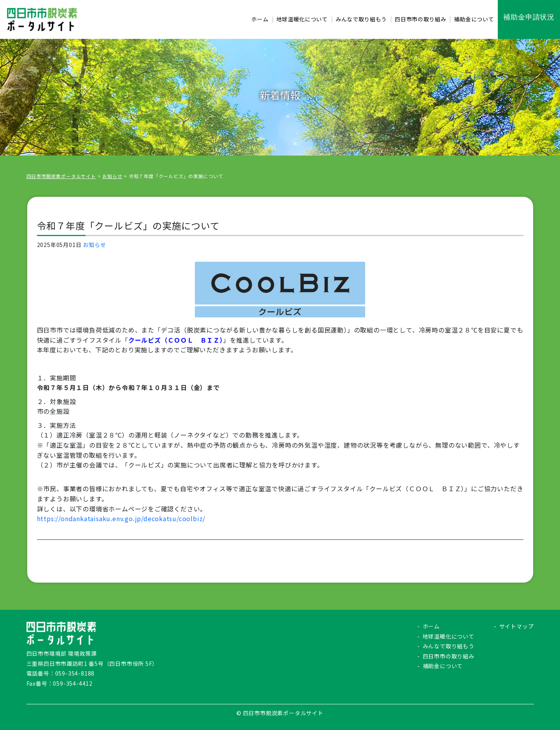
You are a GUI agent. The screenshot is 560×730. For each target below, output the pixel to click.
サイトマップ (517, 626)
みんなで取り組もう (449, 646)
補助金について (443, 666)
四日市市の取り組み (449, 656)
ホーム (431, 626)
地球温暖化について (449, 636)
